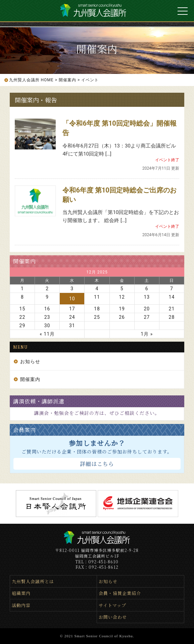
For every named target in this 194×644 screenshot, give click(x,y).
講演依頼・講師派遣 (39, 401)
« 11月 (47, 334)
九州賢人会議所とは (33, 581)
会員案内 (25, 430)
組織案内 (21, 593)
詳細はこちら (97, 464)
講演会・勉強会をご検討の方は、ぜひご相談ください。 (97, 413)
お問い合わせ (113, 617)
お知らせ (30, 361)
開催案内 (25, 261)
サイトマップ (112, 605)
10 (72, 299)
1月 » (147, 334)
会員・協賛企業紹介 (120, 593)
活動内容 (21, 605)
